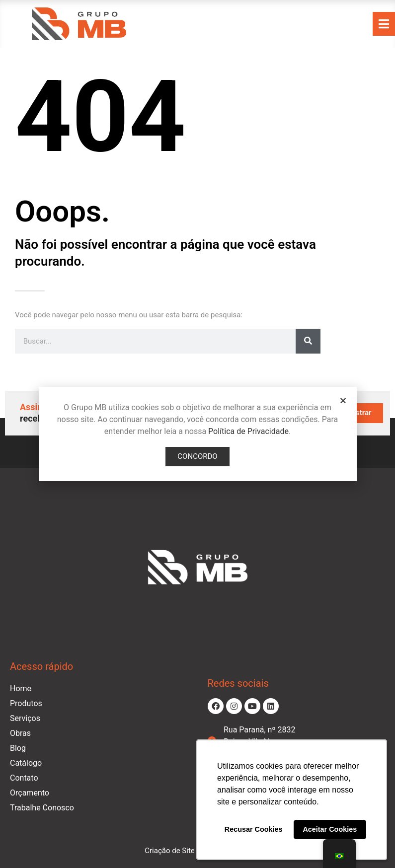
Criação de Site (170, 851)
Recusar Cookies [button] (254, 829)
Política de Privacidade (248, 431)
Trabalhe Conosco (42, 808)
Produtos (26, 703)
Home (21, 688)
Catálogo (26, 763)
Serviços (25, 718)
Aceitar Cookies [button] (330, 829)
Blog (18, 748)
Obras (20, 733)
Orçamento (30, 793)
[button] (343, 400)
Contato (24, 778)
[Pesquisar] (308, 341)
